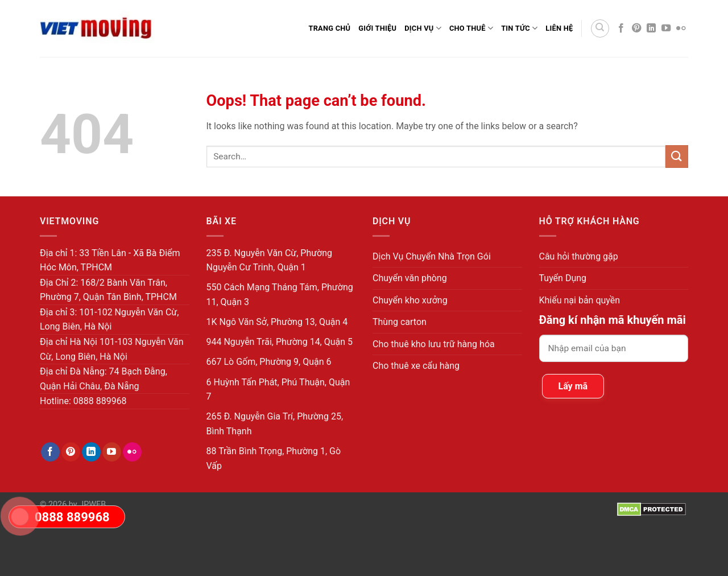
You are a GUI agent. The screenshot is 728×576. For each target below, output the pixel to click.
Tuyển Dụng (563, 278)
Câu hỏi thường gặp (579, 256)
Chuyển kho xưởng (410, 300)
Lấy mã (573, 386)
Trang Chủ (329, 28)
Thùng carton (400, 322)
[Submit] (677, 156)
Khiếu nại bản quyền (580, 300)
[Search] (600, 28)
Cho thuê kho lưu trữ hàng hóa (434, 344)
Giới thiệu (377, 28)
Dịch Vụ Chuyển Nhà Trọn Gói (432, 256)
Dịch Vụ (423, 28)
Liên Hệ (559, 28)
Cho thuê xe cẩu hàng (416, 366)
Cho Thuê (471, 28)
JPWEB (92, 505)
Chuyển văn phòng (410, 278)
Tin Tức (519, 28)
